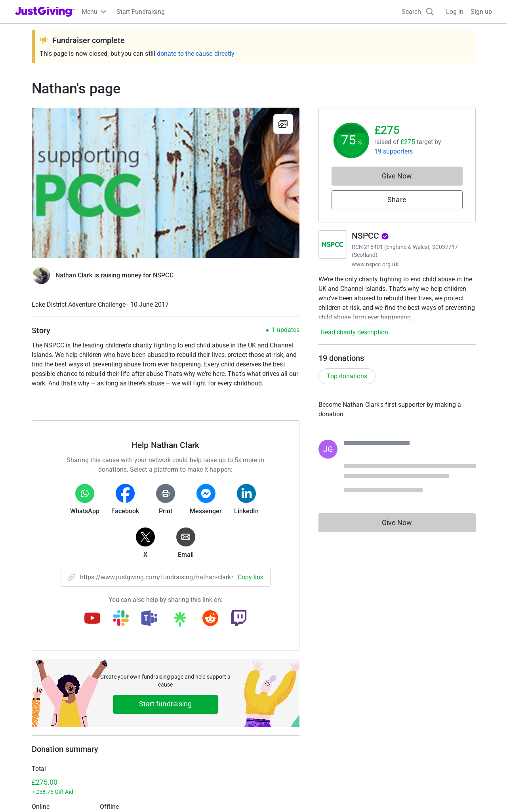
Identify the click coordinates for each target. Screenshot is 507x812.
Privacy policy (78, 793)
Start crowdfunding (42, 709)
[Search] (418, 12)
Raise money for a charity (51, 695)
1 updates (286, 330)
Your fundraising (38, 724)
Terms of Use (33, 793)
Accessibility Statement (182, 793)
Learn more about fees (159, 643)
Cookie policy (124, 793)
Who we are (396, 695)
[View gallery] (283, 124)
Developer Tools (281, 724)
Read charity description (355, 332)
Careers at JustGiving (410, 709)
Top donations (347, 376)
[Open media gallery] (166, 183)
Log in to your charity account (178, 709)
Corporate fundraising (289, 695)
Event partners (278, 709)
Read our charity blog (166, 738)
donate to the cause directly (196, 54)
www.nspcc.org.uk (375, 264)
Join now (150, 695)
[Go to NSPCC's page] (333, 245)
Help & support (36, 738)
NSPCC (371, 236)
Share (397, 200)
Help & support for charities (175, 724)
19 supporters (394, 151)
